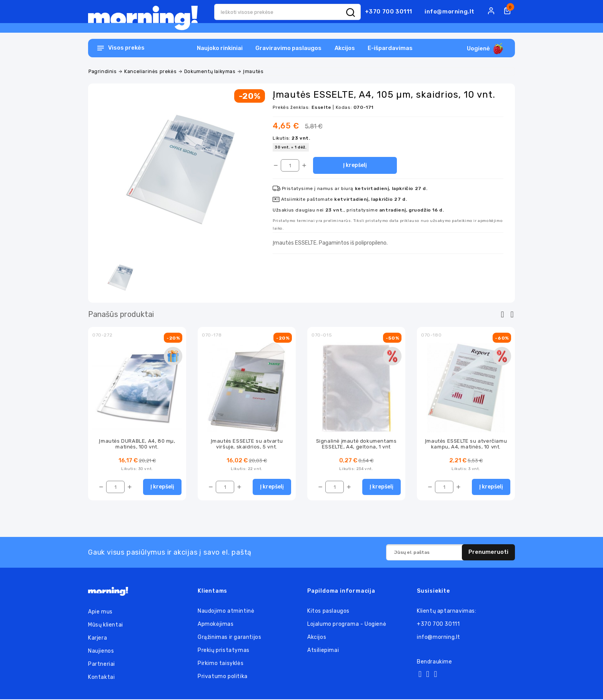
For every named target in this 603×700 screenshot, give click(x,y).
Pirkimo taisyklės (221, 664)
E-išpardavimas (390, 48)
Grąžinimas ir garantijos (229, 638)
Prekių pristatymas (224, 651)
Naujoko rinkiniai (220, 48)
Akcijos (345, 48)
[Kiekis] (290, 165)
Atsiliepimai (323, 651)
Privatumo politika (223, 677)
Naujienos (101, 652)
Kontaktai (101, 678)
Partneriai (102, 665)
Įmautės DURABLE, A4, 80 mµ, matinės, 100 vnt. (137, 444)
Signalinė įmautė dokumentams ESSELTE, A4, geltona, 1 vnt (356, 444)
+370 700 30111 (389, 12)
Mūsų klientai (106, 626)
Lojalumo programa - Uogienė (347, 625)
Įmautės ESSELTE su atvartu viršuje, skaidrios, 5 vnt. (247, 444)
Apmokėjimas (216, 625)
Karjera (97, 639)
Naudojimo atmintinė (226, 612)
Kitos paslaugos (328, 612)
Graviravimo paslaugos (288, 48)
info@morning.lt (450, 12)
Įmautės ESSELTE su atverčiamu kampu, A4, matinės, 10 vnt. (466, 444)
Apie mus (100, 612)
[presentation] (502, 315)
